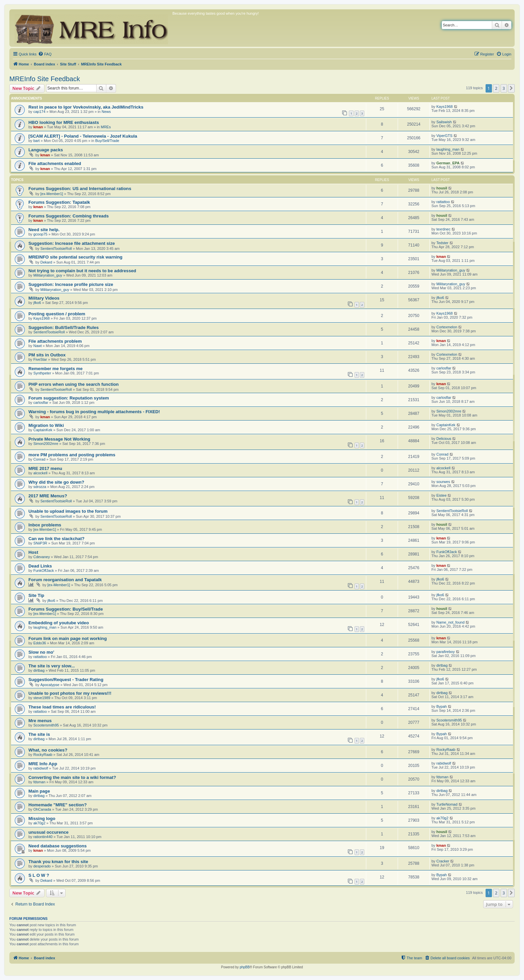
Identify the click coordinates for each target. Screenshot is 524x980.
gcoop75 (40, 234)
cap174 (39, 112)
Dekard (46, 262)
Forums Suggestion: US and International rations (80, 189)
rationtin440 (43, 837)
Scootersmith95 (46, 725)
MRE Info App (43, 764)
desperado (42, 866)
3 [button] (504, 88)
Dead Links (40, 566)
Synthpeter (42, 373)
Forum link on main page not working (68, 638)
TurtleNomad (447, 804)
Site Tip (36, 595)
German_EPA (448, 163)
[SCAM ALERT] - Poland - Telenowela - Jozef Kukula (83, 136)
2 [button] (496, 88)
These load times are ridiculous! (62, 707)
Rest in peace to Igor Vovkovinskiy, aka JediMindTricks (86, 107)
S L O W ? (39, 875)
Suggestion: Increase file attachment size (72, 243)
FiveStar (40, 359)
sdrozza (40, 487)
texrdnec (443, 229)
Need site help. (44, 230)
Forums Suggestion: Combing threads (69, 216)
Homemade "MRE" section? (57, 805)
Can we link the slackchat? (56, 539)
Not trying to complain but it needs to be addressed (82, 271)
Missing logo (42, 819)
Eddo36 (40, 643)
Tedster (442, 243)
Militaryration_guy (48, 275)
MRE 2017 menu (45, 468)
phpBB (245, 967)
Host (33, 552)
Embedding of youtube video (59, 623)
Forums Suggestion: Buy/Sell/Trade (66, 609)
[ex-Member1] (52, 194)
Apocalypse (50, 685)
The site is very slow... (52, 666)
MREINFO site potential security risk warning (75, 257)
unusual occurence (48, 832)
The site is (39, 734)
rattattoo (443, 202)
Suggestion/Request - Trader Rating (66, 680)
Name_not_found (450, 622)
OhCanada (42, 809)
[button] (511, 88)
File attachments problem (55, 341)
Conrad (39, 459)
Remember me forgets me (55, 369)
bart (37, 141)
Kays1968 (445, 107)
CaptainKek (43, 430)
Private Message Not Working (59, 439)
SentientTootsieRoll (56, 249)
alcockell (40, 473)
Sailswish (444, 122)
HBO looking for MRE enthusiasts (64, 122)
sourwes (443, 482)
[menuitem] (45, 54)
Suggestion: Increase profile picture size (71, 284)
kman (38, 127)
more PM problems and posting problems (72, 455)
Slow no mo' (41, 652)
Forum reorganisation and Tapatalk (65, 580)
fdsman (39, 782)
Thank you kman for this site (58, 862)
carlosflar (444, 368)
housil (442, 188)
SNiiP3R (40, 543)
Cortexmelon (447, 327)
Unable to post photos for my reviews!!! (70, 693)
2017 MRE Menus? (48, 496)
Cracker (443, 861)
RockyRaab (43, 755)
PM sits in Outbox (47, 355)
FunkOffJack (447, 552)
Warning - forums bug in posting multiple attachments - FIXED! (94, 412)
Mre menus (40, 721)
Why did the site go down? (56, 482)
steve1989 (42, 698)
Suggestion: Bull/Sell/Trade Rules (63, 328)
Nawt (38, 346)
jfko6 (37, 303)
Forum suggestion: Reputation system (69, 398)
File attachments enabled (55, 164)
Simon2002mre (449, 411)
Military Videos (44, 298)
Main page (39, 791)
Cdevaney (42, 557)
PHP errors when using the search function (74, 384)
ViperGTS (444, 136)
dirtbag (39, 670)
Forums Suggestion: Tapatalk (59, 202)
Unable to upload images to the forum (68, 511)
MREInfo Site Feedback (45, 79)
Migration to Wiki (46, 425)
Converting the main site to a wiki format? (72, 777)
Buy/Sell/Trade (107, 141)
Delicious (444, 439)
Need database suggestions (57, 846)
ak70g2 (39, 823)
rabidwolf (41, 768)
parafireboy (446, 652)
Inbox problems (45, 525)
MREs (106, 127)
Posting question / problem (57, 314)
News (106, 112)
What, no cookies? (48, 750)
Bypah (442, 706)
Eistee (442, 495)
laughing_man (448, 149)
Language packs (46, 150)
